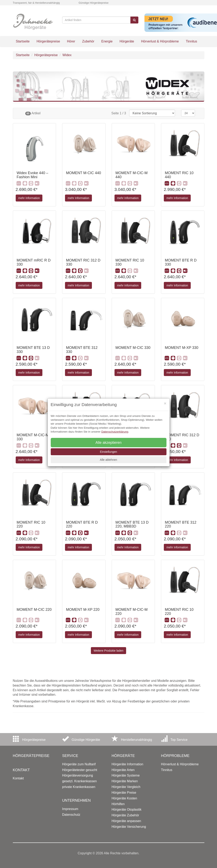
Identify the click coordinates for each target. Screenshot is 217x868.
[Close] (165, 403)
